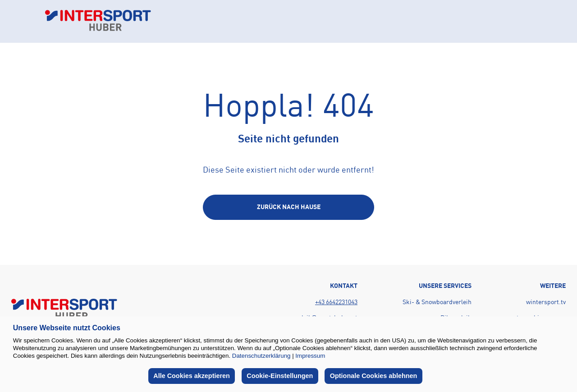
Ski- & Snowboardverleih (437, 302)
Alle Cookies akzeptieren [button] (192, 376)
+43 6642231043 (336, 302)
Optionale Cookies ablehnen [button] (374, 376)
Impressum (310, 356)
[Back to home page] (98, 21)
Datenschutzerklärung (261, 356)
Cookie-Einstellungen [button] (280, 376)
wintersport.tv (546, 302)
